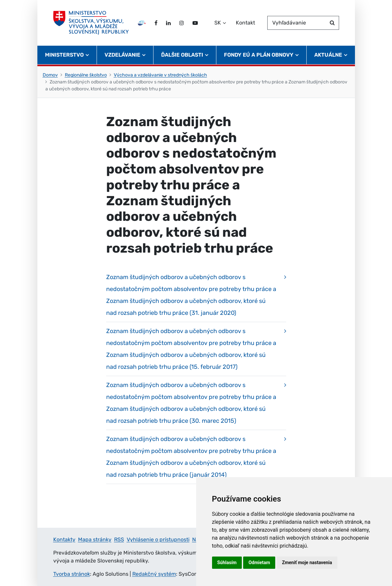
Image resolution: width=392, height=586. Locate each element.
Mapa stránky (95, 539)
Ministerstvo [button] (64, 55)
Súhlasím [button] (227, 562)
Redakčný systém (154, 574)
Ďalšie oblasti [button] (182, 55)
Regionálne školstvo (86, 75)
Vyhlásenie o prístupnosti (158, 539)
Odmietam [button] (259, 562)
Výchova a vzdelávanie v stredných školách (160, 75)
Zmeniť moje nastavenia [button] (307, 562)
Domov (50, 75)
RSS (119, 539)
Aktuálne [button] (328, 55)
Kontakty (64, 539)
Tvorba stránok (72, 574)
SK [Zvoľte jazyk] (218, 23)
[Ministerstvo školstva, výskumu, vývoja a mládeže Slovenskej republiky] (91, 23)
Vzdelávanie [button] (122, 55)
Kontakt (245, 23)
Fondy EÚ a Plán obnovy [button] (259, 55)
